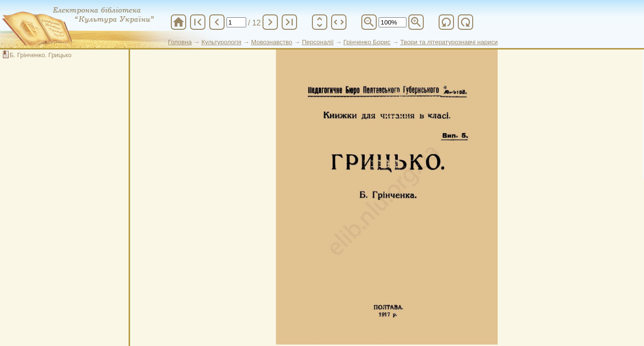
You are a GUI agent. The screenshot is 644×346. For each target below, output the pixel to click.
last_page (289, 22)
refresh (446, 22)
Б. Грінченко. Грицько (41, 55)
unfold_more (320, 22)
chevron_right (270, 22)
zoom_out (369, 22)
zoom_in (416, 22)
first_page (198, 22)
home (179, 22)
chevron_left (217, 22)
